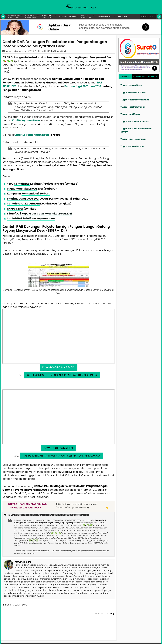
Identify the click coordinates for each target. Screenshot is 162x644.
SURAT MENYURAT (105, 17)
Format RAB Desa (38, 515)
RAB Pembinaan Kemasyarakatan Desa (68, 515)
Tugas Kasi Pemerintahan (135, 100)
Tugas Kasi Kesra (130, 114)
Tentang (109, 640)
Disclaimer (155, 640)
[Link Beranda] (3, 17)
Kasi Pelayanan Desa (26, 121)
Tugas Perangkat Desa (22, 189)
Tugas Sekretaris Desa (133, 92)
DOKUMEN (31, 17)
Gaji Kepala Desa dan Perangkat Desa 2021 (44, 214)
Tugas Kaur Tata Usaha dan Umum (136, 130)
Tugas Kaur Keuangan (133, 139)
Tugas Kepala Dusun (132, 146)
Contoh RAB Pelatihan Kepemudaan (31, 219)
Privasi (146, 640)
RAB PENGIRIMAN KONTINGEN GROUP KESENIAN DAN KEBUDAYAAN (62, 456)
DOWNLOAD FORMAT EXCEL (59, 367)
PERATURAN (48, 17)
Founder (119, 640)
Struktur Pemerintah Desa (32, 135)
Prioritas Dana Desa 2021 (23, 199)
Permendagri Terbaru (36, 194)
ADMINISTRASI (14, 17)
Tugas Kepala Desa (131, 85)
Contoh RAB (22, 184)
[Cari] (159, 17)
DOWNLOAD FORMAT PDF (58, 448)
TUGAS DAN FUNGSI (67, 17)
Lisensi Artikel (57, 640)
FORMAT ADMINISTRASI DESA (14, 640)
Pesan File (129, 640)
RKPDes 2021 (15, 209)
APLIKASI (87, 17)
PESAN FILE (122, 17)
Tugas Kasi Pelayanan (133, 107)
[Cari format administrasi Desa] (148, 17)
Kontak (138, 640)
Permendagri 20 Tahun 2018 (83, 86)
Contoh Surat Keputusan (23, 204)
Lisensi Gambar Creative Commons (85, 640)
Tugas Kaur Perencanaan (135, 121)
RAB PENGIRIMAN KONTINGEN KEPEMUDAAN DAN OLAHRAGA (62, 375)
